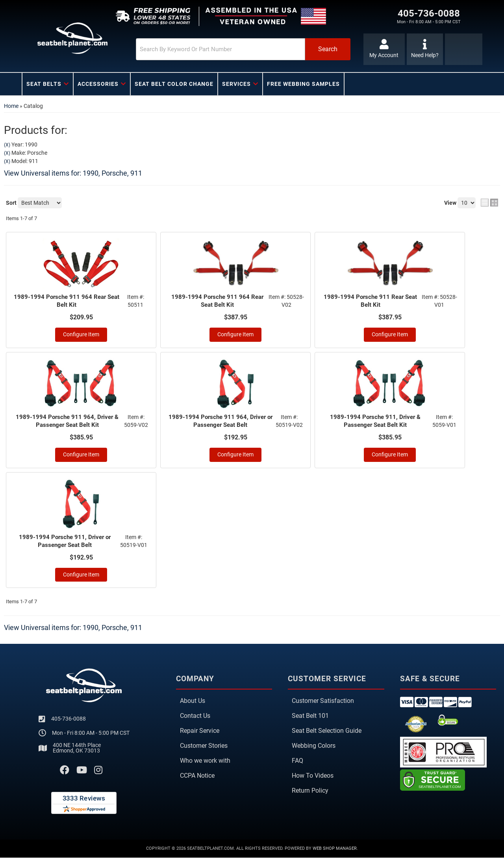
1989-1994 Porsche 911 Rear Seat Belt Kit (371, 301)
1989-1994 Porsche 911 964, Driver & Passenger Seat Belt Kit (68, 422)
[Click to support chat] (425, 49)
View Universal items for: (73, 173)
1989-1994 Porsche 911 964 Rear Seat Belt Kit (67, 301)
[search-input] (202, 49)
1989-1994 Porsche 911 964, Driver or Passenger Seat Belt (221, 422)
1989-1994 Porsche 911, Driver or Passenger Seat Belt (65, 543)
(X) (7, 145)
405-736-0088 (69, 721)
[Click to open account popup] (383, 49)
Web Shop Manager (335, 851)
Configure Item (81, 335)
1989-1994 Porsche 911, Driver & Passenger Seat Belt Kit (376, 422)
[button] (227, 49)
